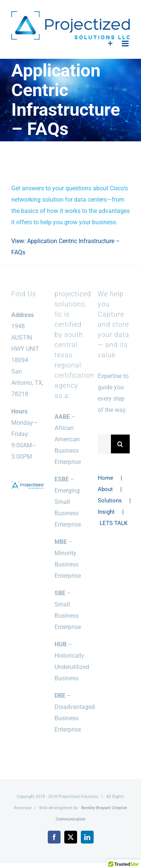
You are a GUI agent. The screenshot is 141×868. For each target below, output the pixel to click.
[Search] (120, 444)
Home (105, 478)
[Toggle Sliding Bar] (110, 44)
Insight (106, 512)
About (105, 489)
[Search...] (104, 444)
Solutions (110, 501)
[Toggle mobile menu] (126, 44)
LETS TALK (114, 523)
